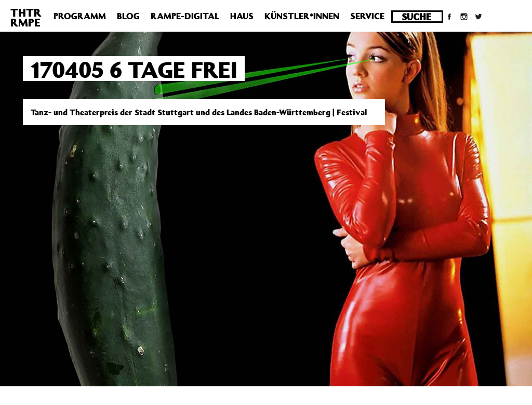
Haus (242, 16)
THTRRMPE (26, 17)
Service (367, 16)
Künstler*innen (302, 16)
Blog (128, 16)
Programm (80, 16)
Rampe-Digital (185, 16)
